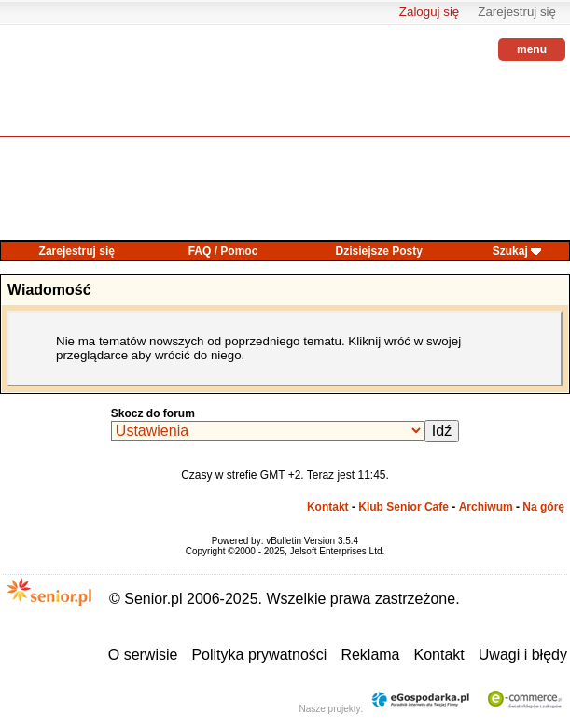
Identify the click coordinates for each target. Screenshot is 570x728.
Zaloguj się (429, 12)
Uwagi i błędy (523, 655)
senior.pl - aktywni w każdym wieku (51, 94)
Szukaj (510, 251)
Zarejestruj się (517, 12)
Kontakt (328, 507)
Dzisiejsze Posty (379, 251)
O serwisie (143, 655)
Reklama (370, 655)
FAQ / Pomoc (223, 251)
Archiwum (486, 507)
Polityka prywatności (259, 655)
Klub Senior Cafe (403, 507)
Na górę (543, 507)
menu (532, 49)
